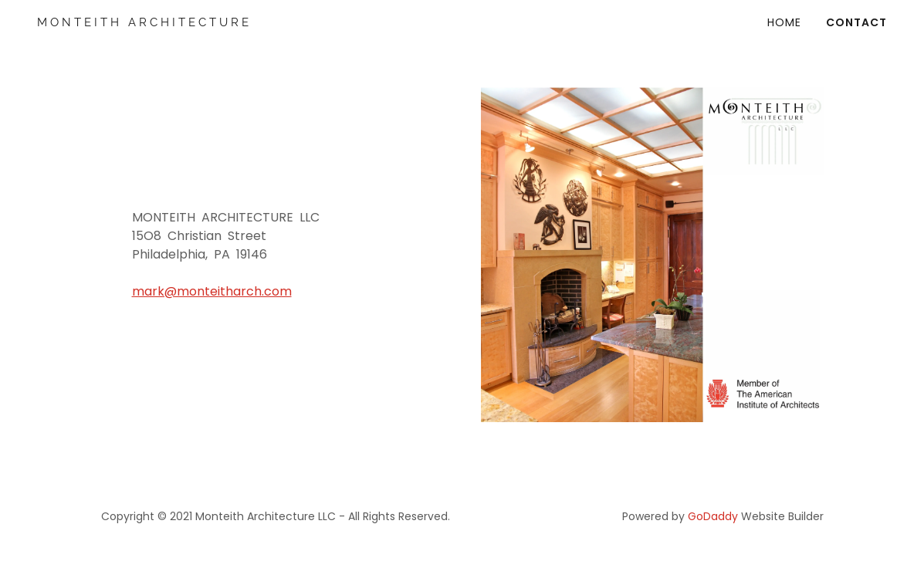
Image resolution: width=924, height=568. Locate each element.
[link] (165, 22)
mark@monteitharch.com (212, 291)
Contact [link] (856, 22)
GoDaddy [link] (713, 516)
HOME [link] (784, 22)
